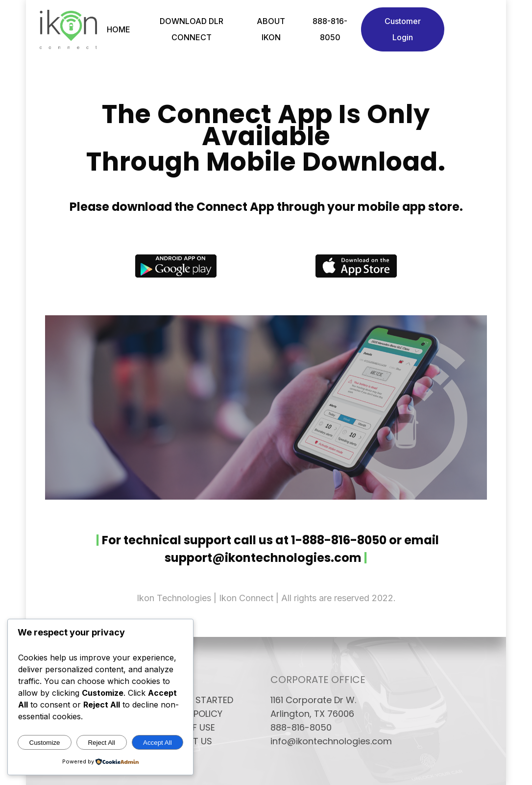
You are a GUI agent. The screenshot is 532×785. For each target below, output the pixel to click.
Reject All (101, 743)
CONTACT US (184, 741)
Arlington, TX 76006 (312, 714)
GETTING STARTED (194, 700)
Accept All (157, 743)
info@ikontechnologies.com (324, 741)
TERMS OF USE (185, 728)
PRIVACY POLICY (189, 714)
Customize (45, 743)
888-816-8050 (301, 728)
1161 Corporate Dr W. (313, 700)
